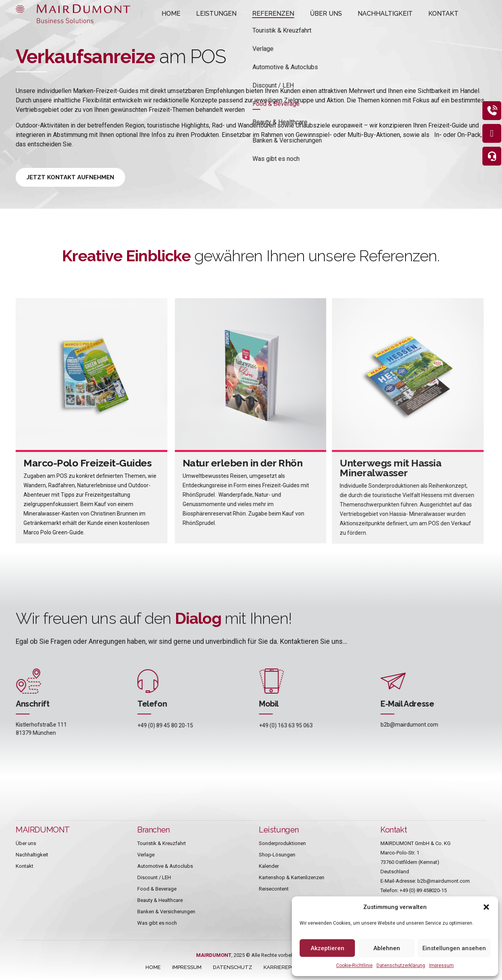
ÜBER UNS (304, 14)
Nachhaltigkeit (32, 855)
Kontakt (25, 866)
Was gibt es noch (157, 923)
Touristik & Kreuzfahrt (162, 843)
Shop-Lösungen (277, 855)
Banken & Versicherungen (166, 912)
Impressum (441, 965)
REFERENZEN (258, 14)
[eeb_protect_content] (489, 113)
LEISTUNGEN (209, 14)
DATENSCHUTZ (233, 967)
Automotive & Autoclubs (165, 866)
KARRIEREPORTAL (286, 967)
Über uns (26, 843)
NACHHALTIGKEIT (355, 14)
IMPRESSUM (187, 967)
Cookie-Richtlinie (354, 965)
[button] (486, 907)
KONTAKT (405, 14)
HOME (169, 14)
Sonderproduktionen (282, 843)
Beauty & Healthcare (160, 900)
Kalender (269, 866)
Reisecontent (274, 889)
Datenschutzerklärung (401, 965)
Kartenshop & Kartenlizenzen (292, 877)
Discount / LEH (154, 877)
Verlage (146, 855)
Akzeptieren (327, 948)
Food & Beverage (157, 889)
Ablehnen (387, 948)
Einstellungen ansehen (454, 948)
